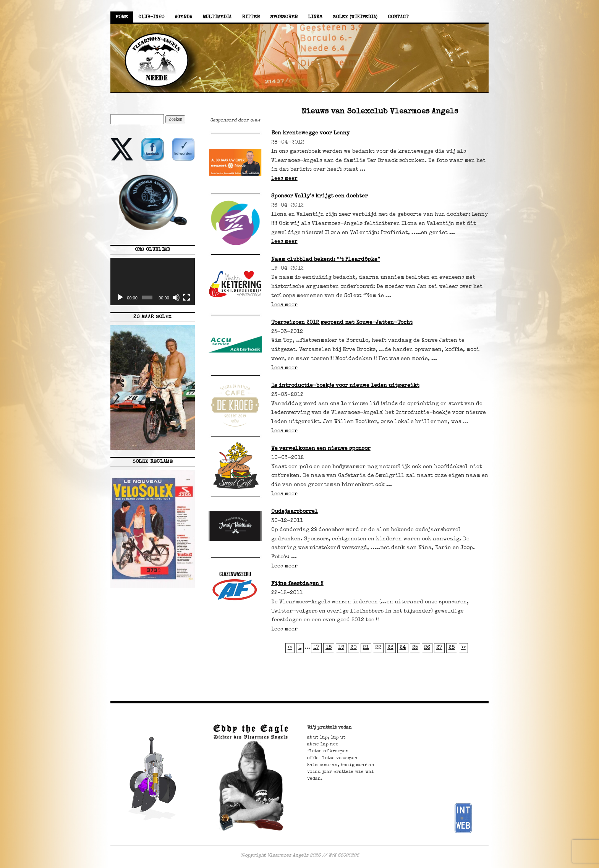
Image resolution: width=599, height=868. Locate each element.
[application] (153, 281)
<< (290, 648)
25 (415, 648)
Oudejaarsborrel (295, 512)
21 (366, 648)
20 (354, 648)
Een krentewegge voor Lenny (310, 133)
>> (463, 648)
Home (122, 17)
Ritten (251, 17)
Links (315, 17)
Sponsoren (284, 17)
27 (439, 648)
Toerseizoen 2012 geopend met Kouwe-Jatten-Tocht (342, 323)
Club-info (151, 17)
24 (403, 648)
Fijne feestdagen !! (297, 584)
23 (390, 648)
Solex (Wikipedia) (355, 17)
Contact (398, 17)
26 (427, 648)
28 (452, 648)
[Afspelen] (120, 297)
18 (329, 648)
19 (341, 648)
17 (316, 648)
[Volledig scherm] (186, 297)
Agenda (183, 17)
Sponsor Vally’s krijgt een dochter (320, 196)
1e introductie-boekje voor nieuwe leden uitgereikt (345, 386)
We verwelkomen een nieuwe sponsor (321, 449)
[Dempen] (176, 297)
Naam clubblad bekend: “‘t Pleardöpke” (326, 260)
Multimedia (217, 17)
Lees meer (284, 179)
